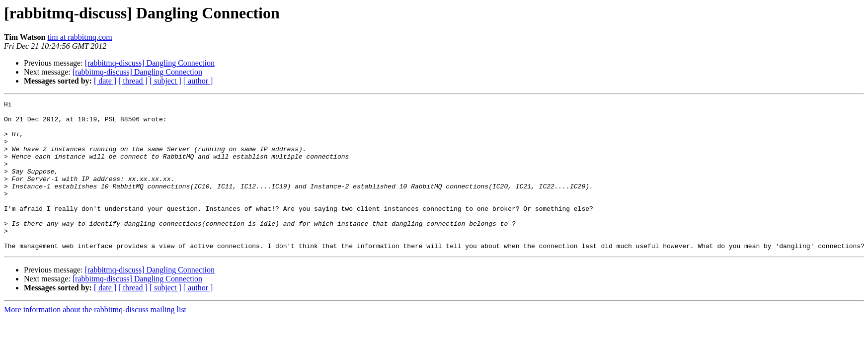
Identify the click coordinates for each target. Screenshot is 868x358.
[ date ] (105, 81)
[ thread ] (133, 81)
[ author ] (198, 81)
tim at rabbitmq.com (79, 37)
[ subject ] (165, 81)
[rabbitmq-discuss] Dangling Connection (150, 63)
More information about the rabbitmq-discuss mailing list (95, 339)
